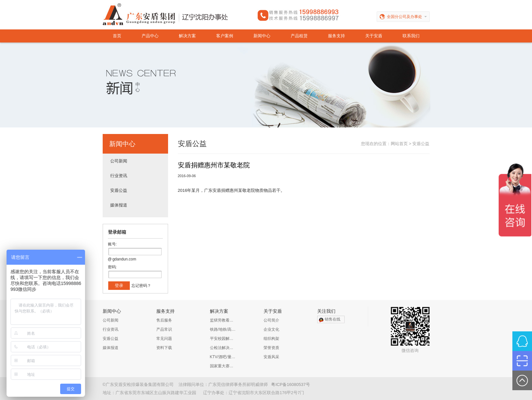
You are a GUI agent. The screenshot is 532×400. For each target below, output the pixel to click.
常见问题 (164, 339)
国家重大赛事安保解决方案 (223, 366)
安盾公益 (119, 190)
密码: (112, 267)
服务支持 (336, 36)
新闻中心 (262, 36)
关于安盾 (374, 36)
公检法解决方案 (223, 348)
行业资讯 (119, 176)
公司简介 (271, 320)
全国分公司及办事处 (408, 17)
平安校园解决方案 (223, 339)
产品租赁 (299, 36)
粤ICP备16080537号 (291, 384)
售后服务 (164, 320)
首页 (117, 36)
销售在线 (333, 319)
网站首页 (399, 144)
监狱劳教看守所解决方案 (223, 320)
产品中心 (150, 36)
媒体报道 (119, 205)
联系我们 (411, 36)
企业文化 (271, 329)
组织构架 (271, 339)
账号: (112, 244)
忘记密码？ (141, 286)
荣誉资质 (271, 348)
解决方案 (187, 36)
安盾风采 (271, 357)
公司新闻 (119, 161)
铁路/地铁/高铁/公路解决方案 (223, 329)
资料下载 (164, 348)
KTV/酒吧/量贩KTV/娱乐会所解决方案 (223, 357)
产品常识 (164, 329)
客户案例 (225, 36)
